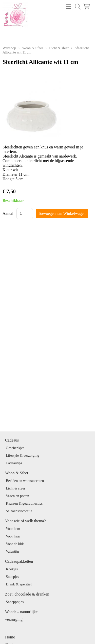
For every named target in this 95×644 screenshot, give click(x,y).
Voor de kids (15, 544)
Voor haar (13, 536)
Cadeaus (12, 440)
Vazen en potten (17, 496)
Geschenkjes (15, 448)
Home (10, 637)
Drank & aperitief (19, 584)
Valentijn (12, 551)
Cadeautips (14, 463)
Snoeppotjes (15, 602)
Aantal (8, 213)
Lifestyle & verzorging (23, 455)
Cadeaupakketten (19, 561)
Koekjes (12, 569)
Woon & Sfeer (33, 48)
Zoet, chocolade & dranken (27, 594)
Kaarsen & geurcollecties (24, 503)
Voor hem (13, 529)
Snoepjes (12, 577)
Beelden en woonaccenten (25, 481)
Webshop (9, 48)
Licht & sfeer (59, 48)
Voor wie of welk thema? (25, 521)
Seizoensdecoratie (19, 511)
